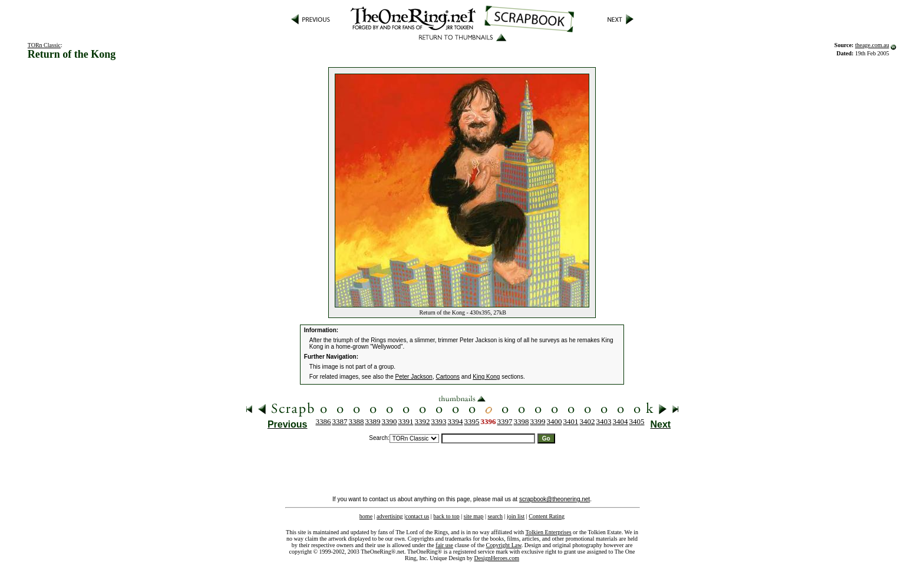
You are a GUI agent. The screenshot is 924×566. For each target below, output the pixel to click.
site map (474, 516)
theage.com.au (872, 45)
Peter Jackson (414, 377)
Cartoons (448, 377)
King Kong (486, 377)
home (366, 516)
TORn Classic (44, 45)
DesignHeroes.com (497, 558)
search (495, 516)
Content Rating (547, 516)
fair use (444, 545)
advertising (390, 516)
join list (516, 516)
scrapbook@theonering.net (555, 499)
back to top (446, 516)
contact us (417, 516)
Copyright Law (504, 545)
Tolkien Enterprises (549, 532)
